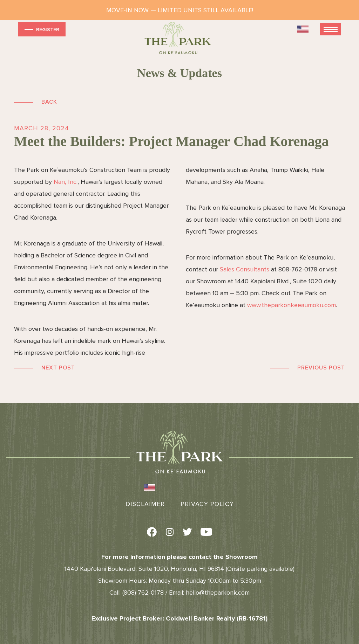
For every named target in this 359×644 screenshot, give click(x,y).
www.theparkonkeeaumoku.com (292, 305)
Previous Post (321, 368)
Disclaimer (145, 504)
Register (41, 29)
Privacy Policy (207, 504)
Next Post (58, 368)
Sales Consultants (245, 269)
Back (49, 102)
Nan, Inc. (66, 182)
